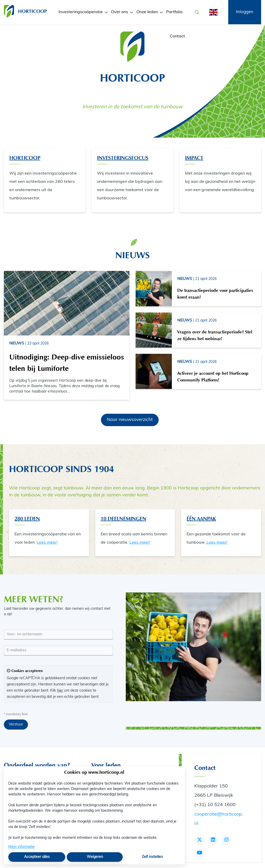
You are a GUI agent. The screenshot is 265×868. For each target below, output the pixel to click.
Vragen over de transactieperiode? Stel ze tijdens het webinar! (215, 335)
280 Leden (27, 519)
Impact (194, 158)
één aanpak (201, 519)
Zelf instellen (152, 857)
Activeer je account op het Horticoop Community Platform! (213, 377)
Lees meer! (47, 543)
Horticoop (25, 158)
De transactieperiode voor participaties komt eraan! (215, 294)
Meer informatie (21, 847)
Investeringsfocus (123, 158)
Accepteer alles (37, 857)
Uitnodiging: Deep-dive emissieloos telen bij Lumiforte (67, 363)
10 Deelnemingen (123, 519)
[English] (212, 12)
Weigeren (95, 857)
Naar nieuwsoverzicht (130, 420)
